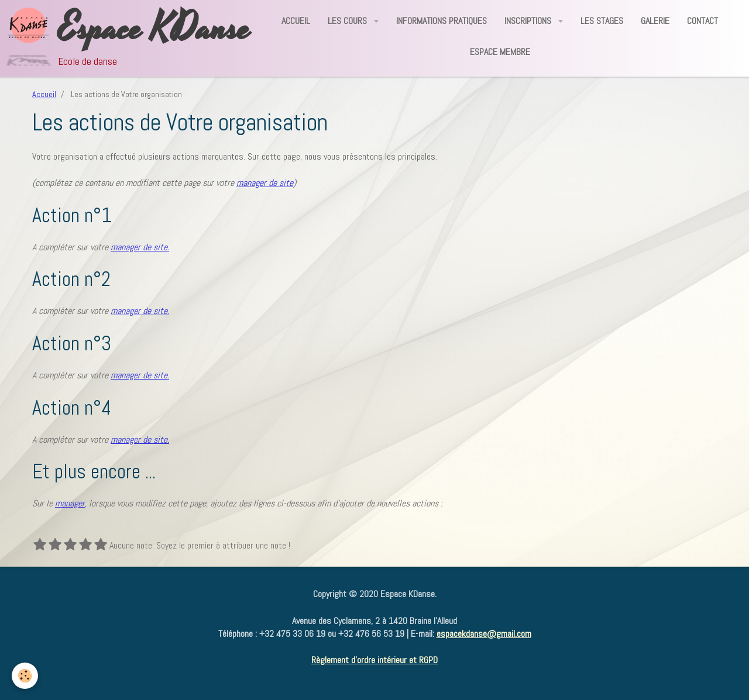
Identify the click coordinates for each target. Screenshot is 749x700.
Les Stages (602, 21)
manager (70, 503)
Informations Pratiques (442, 21)
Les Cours (348, 21)
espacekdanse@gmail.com (484, 634)
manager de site (265, 183)
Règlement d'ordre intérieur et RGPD (374, 660)
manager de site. (140, 247)
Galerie (655, 21)
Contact (702, 21)
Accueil (296, 21)
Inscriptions (529, 21)
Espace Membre (500, 52)
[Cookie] (25, 676)
